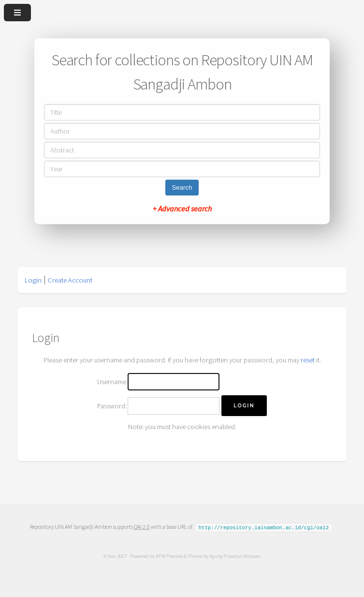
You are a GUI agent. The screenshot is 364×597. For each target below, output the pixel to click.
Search (182, 187)
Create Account (70, 280)
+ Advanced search (182, 209)
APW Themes (169, 555)
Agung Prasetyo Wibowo (234, 555)
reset (308, 360)
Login (33, 280)
